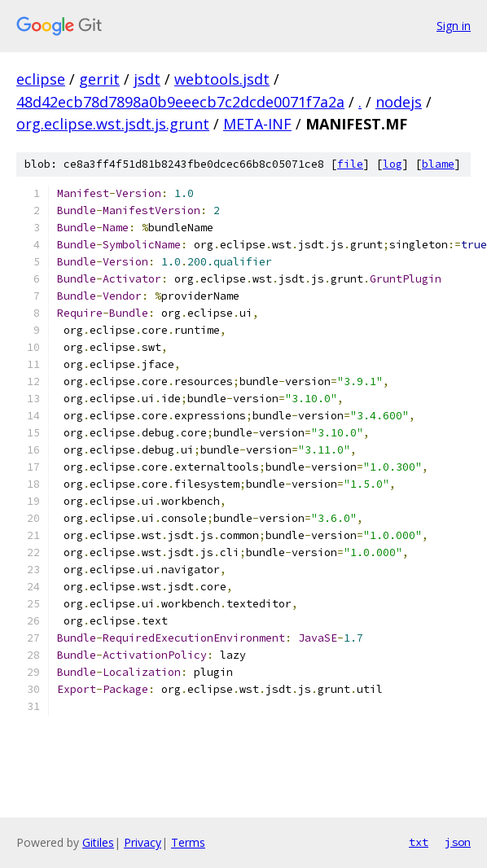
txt (419, 842)
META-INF (257, 124)
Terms (188, 842)
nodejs (399, 102)
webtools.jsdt (222, 79)
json (458, 842)
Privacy (143, 842)
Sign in (454, 26)
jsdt (147, 79)
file (350, 164)
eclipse (41, 79)
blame (438, 164)
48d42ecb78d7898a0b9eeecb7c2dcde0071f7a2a (180, 102)
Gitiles (98, 842)
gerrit (99, 79)
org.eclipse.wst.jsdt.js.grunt (113, 124)
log (393, 164)
